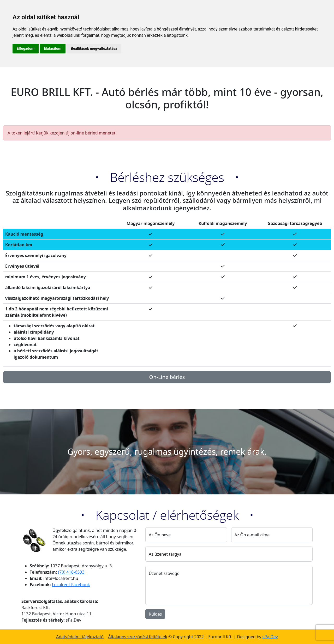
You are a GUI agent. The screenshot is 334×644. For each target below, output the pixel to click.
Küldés (155, 614)
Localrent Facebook (71, 585)
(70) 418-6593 (71, 572)
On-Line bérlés (167, 377)
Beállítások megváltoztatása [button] (94, 48)
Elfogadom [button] (26, 48)
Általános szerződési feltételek (138, 637)
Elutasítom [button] (53, 48)
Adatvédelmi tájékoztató (80, 637)
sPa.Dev (270, 637)
